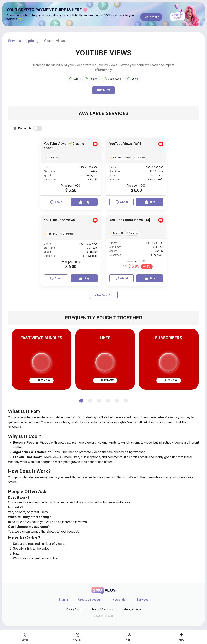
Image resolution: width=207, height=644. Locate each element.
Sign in (63, 600)
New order (120, 600)
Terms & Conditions (103, 609)
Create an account (90, 600)
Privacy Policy (74, 609)
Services (143, 600)
